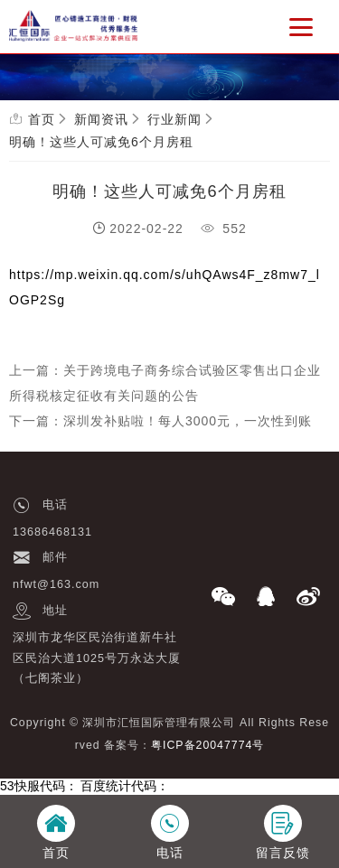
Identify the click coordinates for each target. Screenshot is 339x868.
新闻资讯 (101, 119)
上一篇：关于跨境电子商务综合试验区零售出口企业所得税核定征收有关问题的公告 (165, 383)
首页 (42, 119)
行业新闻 (174, 119)
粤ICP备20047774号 (207, 745)
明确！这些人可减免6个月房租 (101, 142)
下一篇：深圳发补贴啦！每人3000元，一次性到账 (160, 421)
